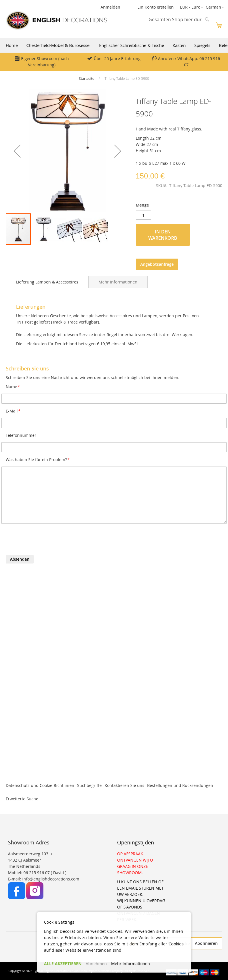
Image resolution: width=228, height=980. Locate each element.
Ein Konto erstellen (156, 7)
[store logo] (56, 20)
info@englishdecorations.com (51, 879)
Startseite (87, 78)
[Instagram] (35, 898)
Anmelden (110, 7)
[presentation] (49, 541)
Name (13, 387)
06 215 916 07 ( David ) (45, 873)
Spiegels (202, 45)
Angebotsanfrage (157, 264)
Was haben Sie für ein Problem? (37, 460)
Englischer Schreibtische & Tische (132, 45)
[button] (192, 7)
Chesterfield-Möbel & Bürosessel (58, 45)
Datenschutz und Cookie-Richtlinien (40, 785)
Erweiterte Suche (22, 799)
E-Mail (13, 411)
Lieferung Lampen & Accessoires (47, 282)
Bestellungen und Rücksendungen (180, 785)
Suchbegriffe (89, 785)
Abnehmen (96, 964)
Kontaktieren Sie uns (124, 785)
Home (12, 45)
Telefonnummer (21, 435)
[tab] (47, 282)
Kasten (179, 45)
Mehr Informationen (118, 282)
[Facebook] (17, 898)
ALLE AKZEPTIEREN (63, 964)
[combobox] (179, 19)
